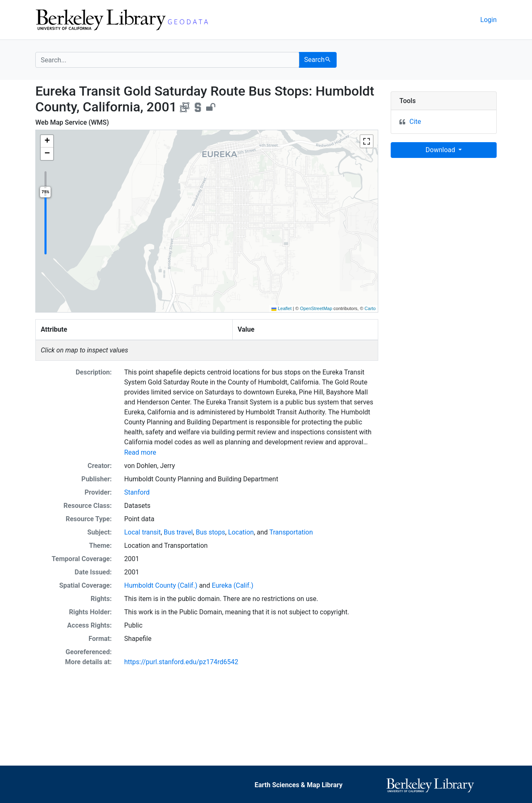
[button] (47, 141)
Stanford (137, 492)
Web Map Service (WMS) (72, 122)
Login (489, 20)
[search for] (167, 60)
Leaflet (281, 308)
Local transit (143, 532)
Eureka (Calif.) (232, 585)
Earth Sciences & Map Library (298, 785)
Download (441, 150)
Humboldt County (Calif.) (161, 585)
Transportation (291, 532)
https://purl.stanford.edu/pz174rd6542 (181, 662)
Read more (140, 452)
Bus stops (211, 532)
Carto (370, 308)
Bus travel (178, 532)
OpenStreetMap (316, 308)
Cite (415, 122)
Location (241, 532)
